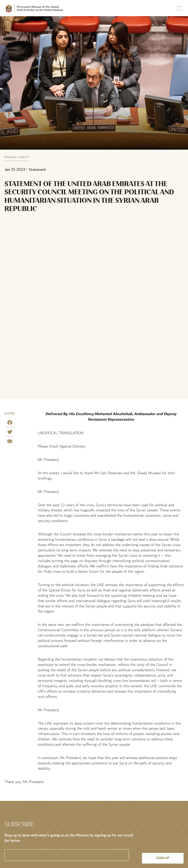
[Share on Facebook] (10, 423)
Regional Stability (17, 158)
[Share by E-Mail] (10, 442)
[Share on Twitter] (10, 433)
